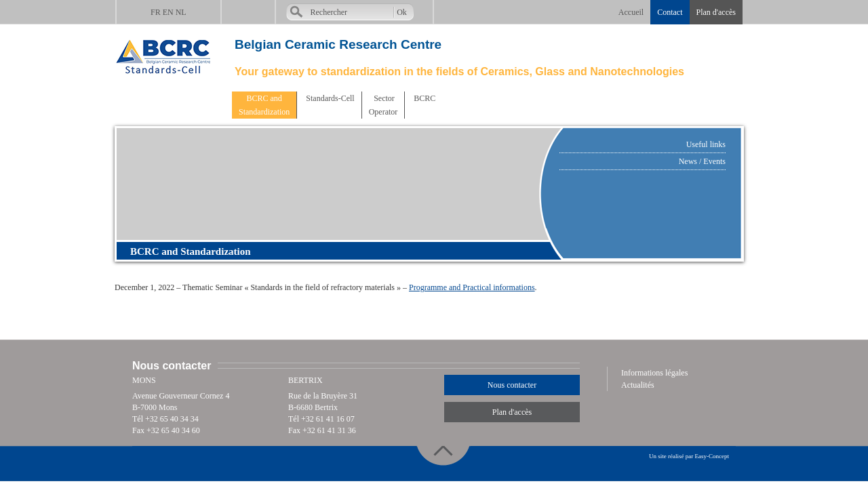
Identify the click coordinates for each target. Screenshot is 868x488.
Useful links (706, 144)
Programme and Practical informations (472, 287)
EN (168, 12)
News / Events (702, 161)
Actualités (638, 385)
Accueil (631, 12)
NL (181, 12)
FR (156, 12)
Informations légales (654, 373)
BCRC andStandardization (264, 105)
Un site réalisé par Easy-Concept (689, 456)
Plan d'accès (716, 12)
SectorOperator (383, 105)
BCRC (423, 98)
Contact (670, 12)
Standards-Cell (329, 98)
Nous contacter (512, 385)
